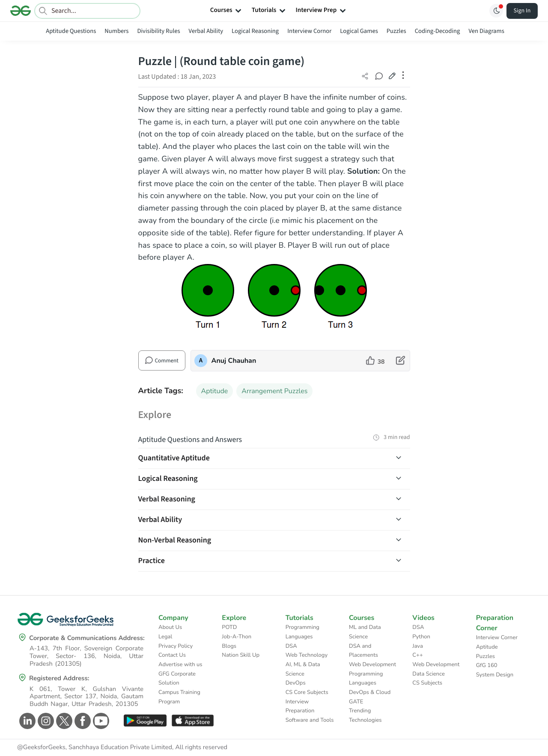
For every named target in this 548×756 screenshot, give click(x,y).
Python (421, 637)
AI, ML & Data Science (303, 669)
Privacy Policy (176, 646)
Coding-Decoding (438, 31)
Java (418, 646)
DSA (291, 646)
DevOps (296, 683)
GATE (356, 702)
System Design (495, 675)
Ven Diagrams (486, 31)
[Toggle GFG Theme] (496, 11)
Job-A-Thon (237, 637)
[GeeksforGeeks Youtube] (100, 721)
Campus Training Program (179, 697)
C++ (417, 655)
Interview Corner (497, 637)
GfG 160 (487, 665)
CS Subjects (427, 683)
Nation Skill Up (241, 655)
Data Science (428, 674)
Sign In (522, 11)
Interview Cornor (309, 31)
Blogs (229, 646)
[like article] (375, 361)
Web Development (372, 664)
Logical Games (359, 31)
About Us (170, 627)
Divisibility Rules (159, 31)
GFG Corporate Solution (177, 679)
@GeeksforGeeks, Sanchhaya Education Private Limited (95, 747)
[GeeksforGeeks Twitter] (63, 721)
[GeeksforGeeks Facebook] (82, 721)
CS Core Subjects (307, 692)
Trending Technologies (365, 715)
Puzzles (396, 31)
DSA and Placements (363, 651)
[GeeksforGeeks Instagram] (45, 721)
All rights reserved (201, 747)
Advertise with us (180, 664)
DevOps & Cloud (370, 692)
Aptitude (215, 391)
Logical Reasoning (255, 31)
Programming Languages (302, 632)
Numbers (116, 31)
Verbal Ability (206, 31)
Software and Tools (310, 720)
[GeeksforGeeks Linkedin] (26, 721)
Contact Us (172, 655)
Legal (165, 637)
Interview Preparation (300, 706)
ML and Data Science (365, 632)
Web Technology (307, 655)
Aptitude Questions (71, 31)
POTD (229, 627)
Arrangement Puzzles (274, 391)
